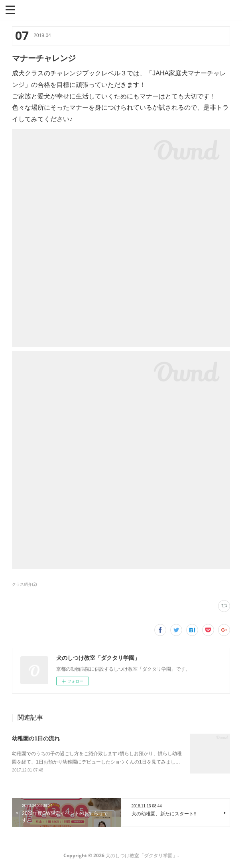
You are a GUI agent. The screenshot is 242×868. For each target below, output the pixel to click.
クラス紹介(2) (24, 584)
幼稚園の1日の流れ (36, 738)
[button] (10, 9)
